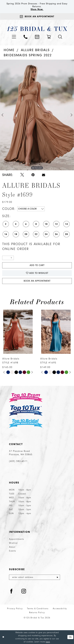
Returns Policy (37, 613)
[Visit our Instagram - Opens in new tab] (24, 591)
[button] (14, 37)
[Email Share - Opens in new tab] (44, 175)
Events (12, 551)
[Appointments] (37, 16)
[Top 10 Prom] (26, 398)
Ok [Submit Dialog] (70, 637)
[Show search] (60, 37)
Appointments (16, 539)
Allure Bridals (35, 50)
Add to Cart (37, 265)
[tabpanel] (37, 115)
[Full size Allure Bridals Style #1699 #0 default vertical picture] (37, 115)
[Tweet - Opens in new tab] (22, 175)
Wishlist (13, 543)
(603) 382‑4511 (18, 461)
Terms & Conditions (38, 609)
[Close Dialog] (3, 637)
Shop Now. (37, 9)
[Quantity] (8, 258)
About (12, 547)
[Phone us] (26, 37)
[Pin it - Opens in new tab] (33, 175)
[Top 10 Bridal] (26, 423)
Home (9, 50)
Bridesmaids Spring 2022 (28, 55)
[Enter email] (35, 577)
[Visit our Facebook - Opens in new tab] (12, 591)
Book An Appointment (37, 281)
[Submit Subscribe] (58, 577)
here (48, 642)
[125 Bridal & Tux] (37, 29)
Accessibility (60, 609)
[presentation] (18, 332)
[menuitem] (14, 37)
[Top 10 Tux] (26, 411)
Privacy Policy (15, 609)
